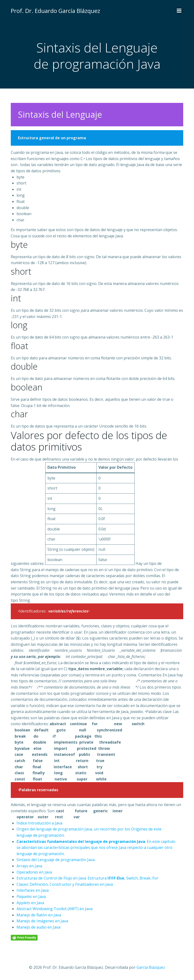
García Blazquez (151, 967)
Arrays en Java (29, 866)
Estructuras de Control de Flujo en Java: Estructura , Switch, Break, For (87, 878)
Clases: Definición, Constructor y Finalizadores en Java (65, 884)
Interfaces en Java (33, 890)
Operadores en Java (34, 872)
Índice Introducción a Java (39, 823)
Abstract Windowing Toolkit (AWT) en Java (54, 909)
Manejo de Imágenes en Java (42, 921)
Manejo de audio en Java (38, 927)
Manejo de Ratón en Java (39, 915)
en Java (31, 896)
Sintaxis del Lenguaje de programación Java (56, 860)
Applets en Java (30, 903)
